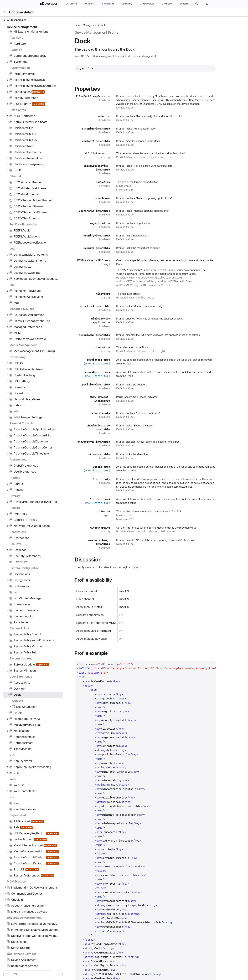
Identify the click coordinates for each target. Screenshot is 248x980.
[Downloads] (167, 4)
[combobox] (34, 974)
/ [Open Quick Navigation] (67, 974)
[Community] (127, 4)
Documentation (22, 12)
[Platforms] (89, 4)
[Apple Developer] (49, 4)
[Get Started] (71, 4)
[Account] (207, 4)
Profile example (107, 653)
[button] (197, 4)
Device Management (102, 25)
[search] (32, 974)
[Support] (184, 4)
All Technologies (15, 20)
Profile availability (109, 580)
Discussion (104, 560)
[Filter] (34, 974)
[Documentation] (147, 4)
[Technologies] (107, 4)
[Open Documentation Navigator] (5, 12)
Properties (103, 89)
